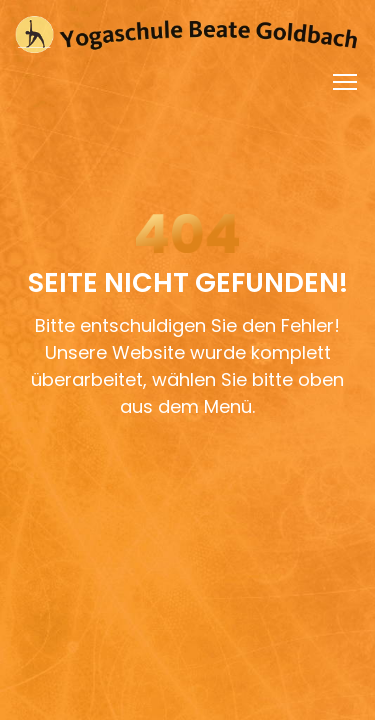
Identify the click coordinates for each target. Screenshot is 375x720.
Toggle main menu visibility (346, 77)
